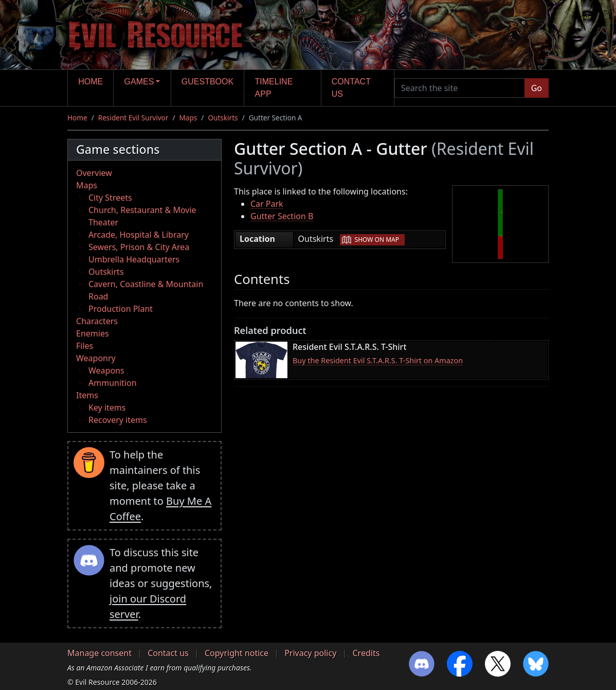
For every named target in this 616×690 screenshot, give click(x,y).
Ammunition (113, 383)
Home (90, 82)
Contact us (351, 88)
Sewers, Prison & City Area (139, 247)
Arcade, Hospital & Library (139, 235)
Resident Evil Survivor (133, 118)
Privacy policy (310, 653)
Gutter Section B (282, 216)
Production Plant (121, 309)
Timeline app (274, 88)
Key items (107, 408)
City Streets (110, 198)
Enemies (93, 333)
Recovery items (118, 420)
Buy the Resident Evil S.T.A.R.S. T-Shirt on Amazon (378, 360)
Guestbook (207, 82)
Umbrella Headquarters (134, 259)
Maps (188, 118)
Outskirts (223, 118)
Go (537, 88)
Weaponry (96, 358)
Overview (94, 173)
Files (85, 346)
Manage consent (99, 653)
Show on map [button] (377, 240)
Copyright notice (237, 653)
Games (139, 82)
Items (87, 395)
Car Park (267, 204)
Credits (366, 653)
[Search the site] (460, 88)
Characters (97, 321)
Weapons (106, 370)
